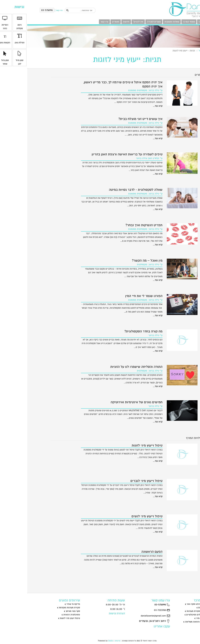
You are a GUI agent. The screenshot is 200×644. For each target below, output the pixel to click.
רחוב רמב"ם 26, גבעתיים (127, 621)
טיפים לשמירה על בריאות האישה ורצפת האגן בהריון (100, 154)
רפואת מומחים (180, 625)
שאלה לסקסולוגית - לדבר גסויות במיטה (108, 190)
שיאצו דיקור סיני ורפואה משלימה (172, 622)
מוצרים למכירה (127, 22)
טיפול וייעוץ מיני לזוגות (120, 445)
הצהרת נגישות (90, 613)
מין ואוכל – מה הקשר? (120, 261)
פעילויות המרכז (179, 22)
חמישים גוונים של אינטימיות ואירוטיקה (109, 402)
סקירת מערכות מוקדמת (41, 608)
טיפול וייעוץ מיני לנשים (120, 516)
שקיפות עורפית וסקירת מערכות (173, 611)
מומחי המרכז (162, 22)
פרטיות (90, 641)
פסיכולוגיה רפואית (44, 615)
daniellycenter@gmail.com (128, 616)
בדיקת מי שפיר (45, 604)
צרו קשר (77, 22)
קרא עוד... (130, 106)
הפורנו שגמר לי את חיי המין (117, 296)
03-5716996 (135, 605)
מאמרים (88, 22)
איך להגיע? (111, 22)
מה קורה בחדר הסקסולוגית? (116, 331)
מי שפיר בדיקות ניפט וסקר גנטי (173, 604)
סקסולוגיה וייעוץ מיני (177, 618)
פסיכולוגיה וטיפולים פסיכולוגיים (172, 615)
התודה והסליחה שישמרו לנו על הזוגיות (109, 367)
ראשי (174, 51)
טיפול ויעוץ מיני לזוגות (42, 618)
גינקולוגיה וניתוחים (178, 608)
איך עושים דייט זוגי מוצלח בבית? (113, 119)
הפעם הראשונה (125, 552)
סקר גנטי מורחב (45, 611)
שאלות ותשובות (145, 22)
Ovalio (83, 641)
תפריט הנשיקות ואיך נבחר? (117, 225)
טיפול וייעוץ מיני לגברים (119, 481)
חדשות (99, 22)
